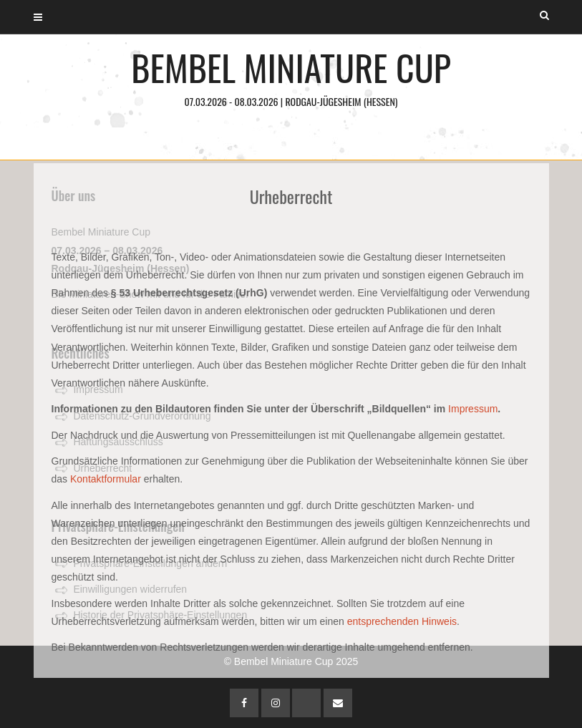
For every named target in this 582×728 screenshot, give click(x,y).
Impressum (473, 409)
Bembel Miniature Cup (291, 75)
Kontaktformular (106, 479)
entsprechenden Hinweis (402, 621)
